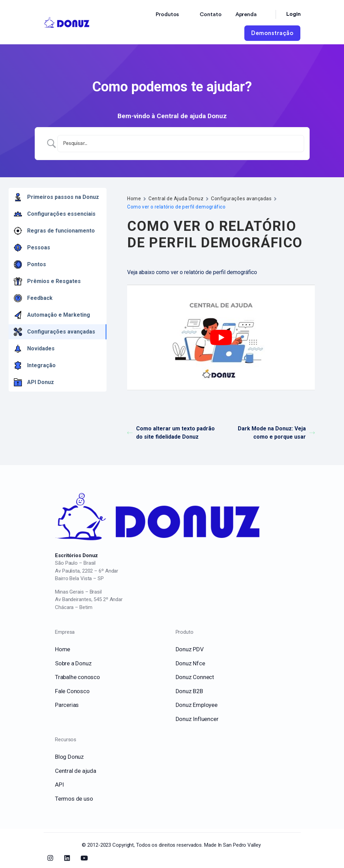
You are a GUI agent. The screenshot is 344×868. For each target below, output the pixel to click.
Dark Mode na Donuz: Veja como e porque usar (276, 433)
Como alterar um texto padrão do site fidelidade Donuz (171, 433)
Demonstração (272, 33)
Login (293, 14)
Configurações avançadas (241, 199)
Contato (210, 14)
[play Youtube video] (221, 337)
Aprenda (246, 14)
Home (134, 199)
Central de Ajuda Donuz (176, 199)
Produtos (167, 14)
